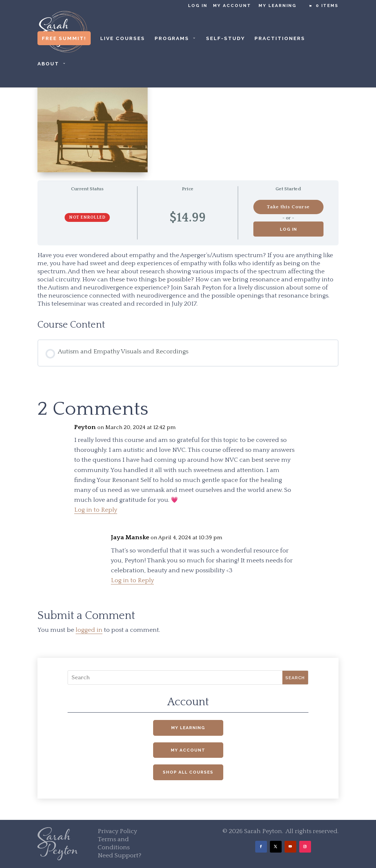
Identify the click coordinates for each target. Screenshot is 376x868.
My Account (232, 6)
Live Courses (123, 38)
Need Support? (120, 856)
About (48, 64)
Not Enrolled (87, 217)
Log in (198, 6)
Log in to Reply (96, 510)
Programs (172, 38)
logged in (89, 630)
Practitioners (280, 38)
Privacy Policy (117, 831)
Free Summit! (64, 38)
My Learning (277, 6)
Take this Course (288, 207)
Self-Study (225, 38)
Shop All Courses (188, 772)
